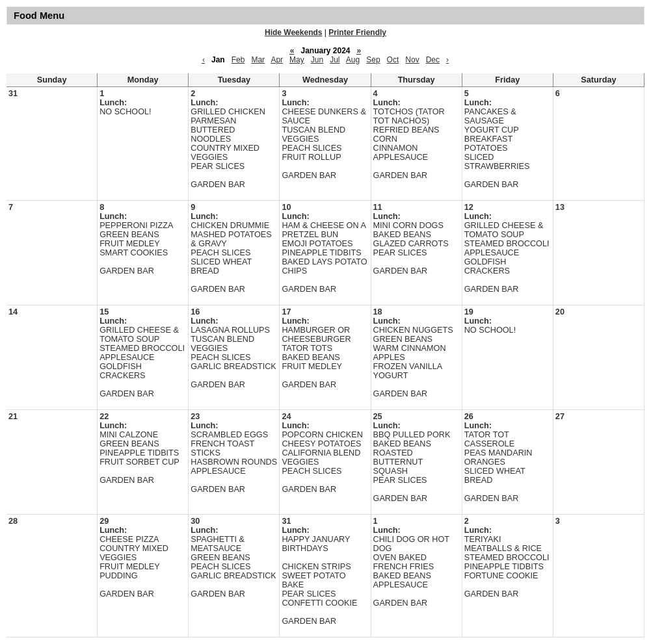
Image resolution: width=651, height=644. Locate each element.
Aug (353, 60)
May (297, 60)
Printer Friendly (357, 32)
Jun (317, 60)
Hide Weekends (293, 32)
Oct (393, 60)
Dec (433, 60)
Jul (335, 60)
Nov (412, 60)
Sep (373, 60)
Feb (238, 60)
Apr (277, 60)
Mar (258, 60)
